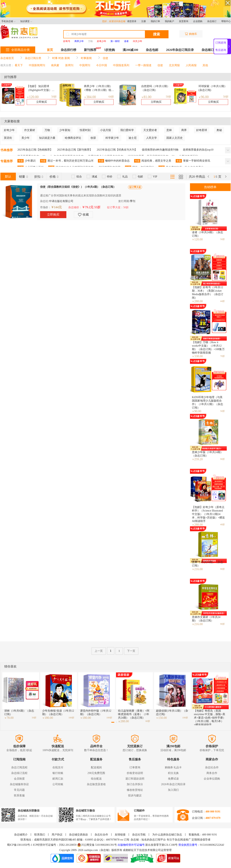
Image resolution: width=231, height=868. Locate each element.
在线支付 (58, 767)
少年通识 (27, 161)
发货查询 (184, 21)
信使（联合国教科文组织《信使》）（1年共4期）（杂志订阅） (78, 187)
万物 (90, 41)
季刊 (133, 201)
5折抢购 (110, 50)
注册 (144, 21)
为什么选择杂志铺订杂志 (167, 835)
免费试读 (173, 779)
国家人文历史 (175, 138)
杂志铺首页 (7, 58)
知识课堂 (26, 21)
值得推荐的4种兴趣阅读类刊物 (160, 150)
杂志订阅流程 (19, 767)
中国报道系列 (121, 65)
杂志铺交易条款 (79, 835)
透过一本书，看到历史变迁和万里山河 (67, 161)
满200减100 (130, 50)
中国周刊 (85, 65)
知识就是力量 (47, 138)
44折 (222, 301)
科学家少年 (112, 138)
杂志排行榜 (68, 50)
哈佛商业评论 (73, 138)
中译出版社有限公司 (61, 201)
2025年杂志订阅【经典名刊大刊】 (117, 150)
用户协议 (57, 835)
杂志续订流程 (19, 773)
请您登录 (132, 21)
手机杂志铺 (8, 21)
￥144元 (56, 207)
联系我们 (40, 835)
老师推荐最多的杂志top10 (198, 150)
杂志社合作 (212, 767)
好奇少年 (9, 130)
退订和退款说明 (135, 779)
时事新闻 (86, 58)
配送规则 (96, 767)
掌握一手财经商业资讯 (193, 161)
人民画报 (191, 65)
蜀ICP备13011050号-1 (20, 845)
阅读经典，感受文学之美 (153, 161)
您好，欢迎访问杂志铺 (115, 21)
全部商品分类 (18, 50)
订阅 (127, 840)
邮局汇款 (58, 779)
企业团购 (198, 21)
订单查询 (135, 767)
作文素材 (30, 130)
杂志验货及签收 (96, 784)
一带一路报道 (143, 65)
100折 (71, 718)
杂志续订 (212, 21)
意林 (169, 130)
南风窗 (55, 65)
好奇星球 (202, 130)
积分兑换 (173, 773)
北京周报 (174, 65)
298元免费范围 (96, 773)
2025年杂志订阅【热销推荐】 (35, 150)
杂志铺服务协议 (19, 784)
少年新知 (65, 130)
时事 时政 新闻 (61, 58)
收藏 (83, 215)
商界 (184, 130)
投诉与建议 (135, 796)
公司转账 (58, 784)
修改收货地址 (135, 790)
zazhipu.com (91, 850)
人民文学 (151, 138)
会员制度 (19, 779)
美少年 (26, 138)
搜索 (157, 34)
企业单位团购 (212, 779)
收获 (93, 138)
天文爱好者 (150, 130)
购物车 (191, 34)
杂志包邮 (152, 50)
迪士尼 (133, 138)
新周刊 (69, 65)
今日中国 (102, 65)
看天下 (19, 65)
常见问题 (19, 790)
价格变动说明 (135, 773)
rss (122, 840)
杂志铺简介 (21, 835)
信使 (105, 58)
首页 (50, 50)
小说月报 (105, 130)
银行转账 (58, 773)
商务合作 (212, 773)
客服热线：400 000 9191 (203, 835)
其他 (205, 65)
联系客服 (19, 796)
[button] (113, 722)
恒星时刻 (85, 130)
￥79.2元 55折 (91, 207)
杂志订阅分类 (33, 58)
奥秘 (219, 130)
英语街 (8, 138)
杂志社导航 (139, 835)
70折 (222, 356)
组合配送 (96, 779)
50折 (54, 97)
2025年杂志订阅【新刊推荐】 (75, 150)
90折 (222, 459)
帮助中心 (226, 21)
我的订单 (155, 21)
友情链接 (120, 835)
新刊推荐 (90, 50)
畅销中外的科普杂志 (114, 161)
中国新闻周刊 (37, 65)
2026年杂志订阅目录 (180, 50)
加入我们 (173, 790)
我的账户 (169, 21)
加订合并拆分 (135, 784)
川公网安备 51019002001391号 (97, 845)
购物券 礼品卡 (173, 767)
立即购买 (42, 102)
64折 (111, 97)
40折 (222, 524)
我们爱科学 (127, 130)
